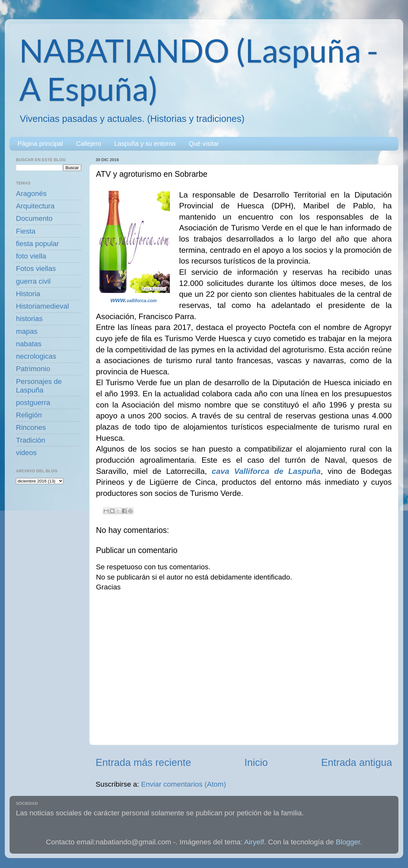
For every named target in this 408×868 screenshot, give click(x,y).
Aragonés (31, 194)
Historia (28, 294)
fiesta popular (37, 244)
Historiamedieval (42, 306)
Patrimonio (33, 369)
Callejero (88, 144)
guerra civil (33, 281)
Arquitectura (35, 206)
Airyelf (254, 842)
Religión (29, 415)
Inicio (256, 762)
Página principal (40, 144)
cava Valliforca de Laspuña (266, 471)
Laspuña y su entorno (145, 144)
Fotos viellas (36, 269)
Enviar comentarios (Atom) (184, 784)
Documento (34, 218)
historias (29, 319)
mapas (27, 331)
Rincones (31, 427)
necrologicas (36, 356)
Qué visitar (204, 144)
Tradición (31, 440)
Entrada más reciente (143, 762)
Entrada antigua (357, 762)
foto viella (31, 256)
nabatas (29, 344)
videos (26, 453)
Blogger (348, 842)
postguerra (33, 403)
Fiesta (26, 231)
